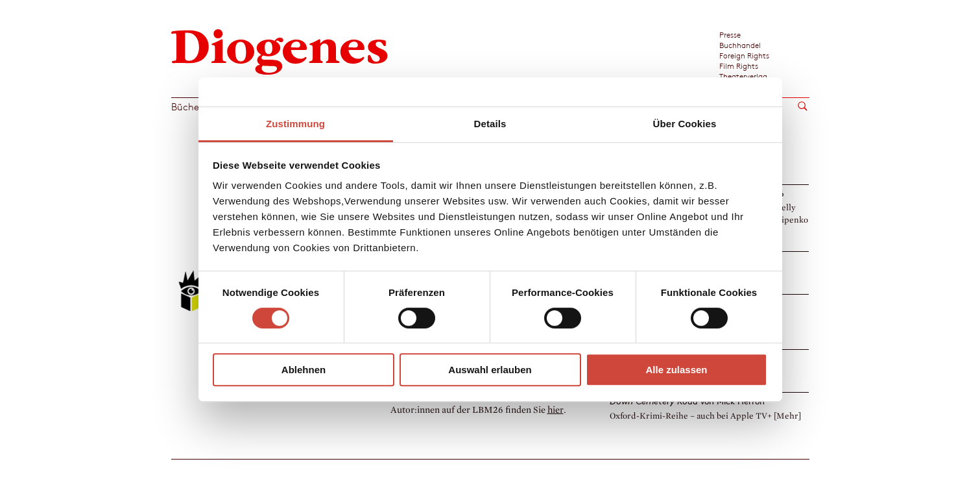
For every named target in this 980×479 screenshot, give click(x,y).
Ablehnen (304, 370)
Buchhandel (740, 45)
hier (556, 410)
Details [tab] (490, 124)
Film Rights (739, 66)
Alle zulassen (676, 370)
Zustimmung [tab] (295, 124)
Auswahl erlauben (490, 370)
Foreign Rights (744, 55)
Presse (730, 34)
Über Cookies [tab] (685, 124)
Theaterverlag (743, 76)
